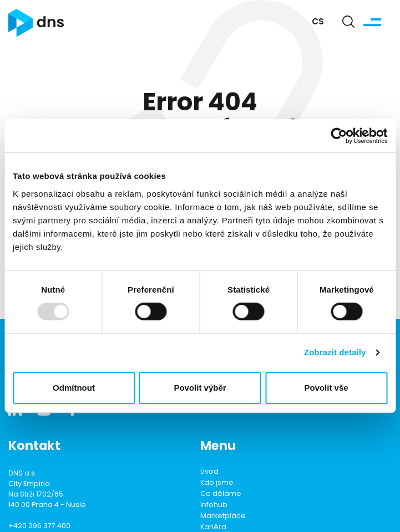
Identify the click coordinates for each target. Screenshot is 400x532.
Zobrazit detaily (335, 352)
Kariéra (213, 528)
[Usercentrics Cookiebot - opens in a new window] (339, 136)
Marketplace (223, 516)
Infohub (214, 505)
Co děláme (221, 494)
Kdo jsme (217, 483)
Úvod (209, 472)
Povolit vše (326, 388)
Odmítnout (74, 388)
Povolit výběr (200, 388)
